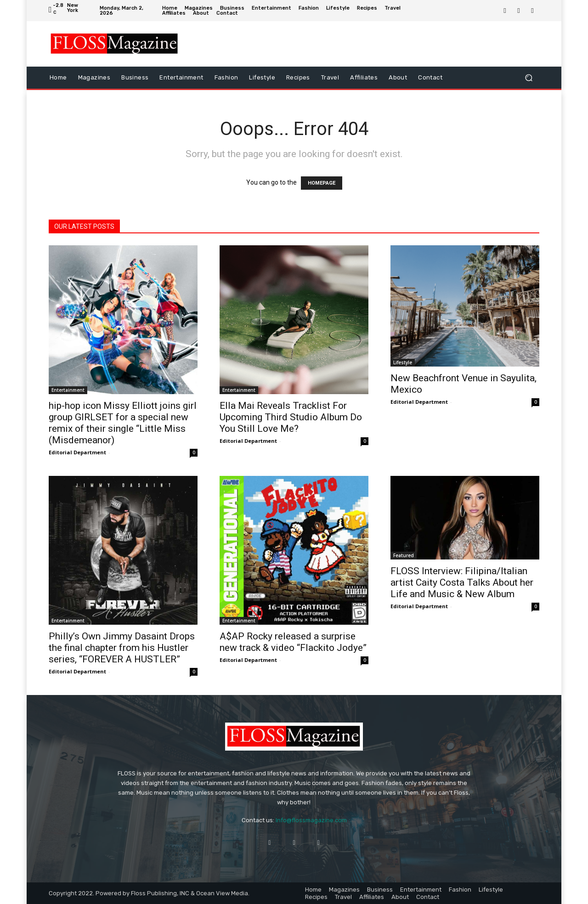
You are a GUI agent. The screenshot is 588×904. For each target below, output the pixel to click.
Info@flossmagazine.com (311, 820)
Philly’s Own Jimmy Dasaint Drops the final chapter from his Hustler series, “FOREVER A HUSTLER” (122, 648)
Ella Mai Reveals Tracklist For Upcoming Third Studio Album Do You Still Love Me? (291, 417)
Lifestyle (403, 362)
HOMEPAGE (322, 183)
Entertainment (68, 390)
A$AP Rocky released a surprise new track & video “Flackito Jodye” (293, 642)
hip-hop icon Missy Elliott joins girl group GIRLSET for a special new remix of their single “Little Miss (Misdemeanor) (123, 423)
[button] (529, 77)
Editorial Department (77, 452)
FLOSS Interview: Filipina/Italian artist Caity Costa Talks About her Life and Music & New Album (462, 582)
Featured (404, 555)
